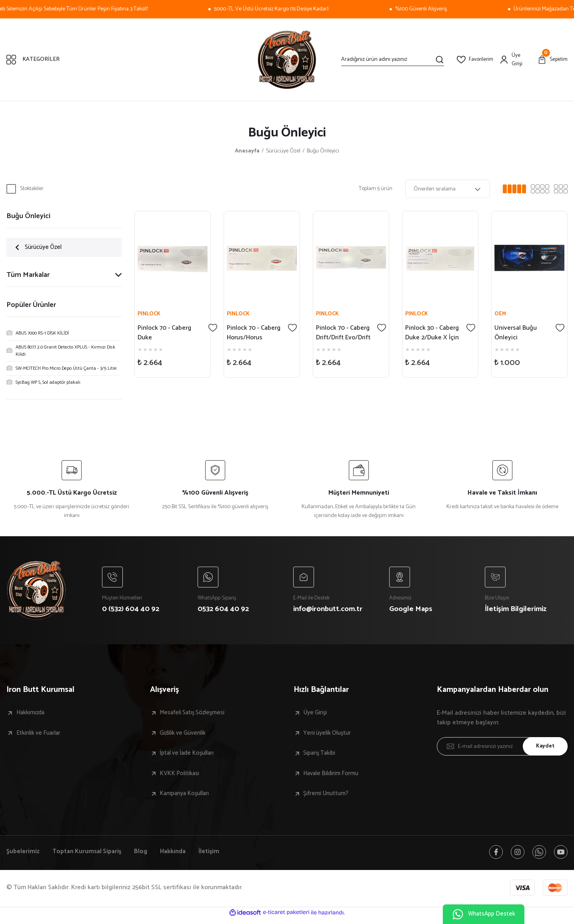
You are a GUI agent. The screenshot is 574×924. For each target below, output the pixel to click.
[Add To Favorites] (213, 327)
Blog (144, 855)
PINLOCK (149, 313)
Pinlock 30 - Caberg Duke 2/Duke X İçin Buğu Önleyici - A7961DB (432, 332)
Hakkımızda (33, 715)
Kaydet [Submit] (544, 748)
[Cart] (553, 60)
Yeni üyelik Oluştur (331, 735)
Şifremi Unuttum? (329, 796)
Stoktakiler (32, 189)
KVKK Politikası (182, 776)
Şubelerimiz (23, 855)
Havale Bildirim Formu (334, 776)
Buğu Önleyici (323, 151)
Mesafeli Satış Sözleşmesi (197, 715)
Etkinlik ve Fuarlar (41, 735)
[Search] (393, 60)
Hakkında (177, 855)
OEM (501, 313)
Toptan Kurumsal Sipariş (88, 855)
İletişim (214, 855)
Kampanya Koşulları (188, 796)
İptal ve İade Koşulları (190, 756)
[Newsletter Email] (502, 748)
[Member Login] (515, 60)
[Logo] (287, 60)
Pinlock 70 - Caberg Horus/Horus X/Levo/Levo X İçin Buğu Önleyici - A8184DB (254, 332)
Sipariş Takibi (322, 756)
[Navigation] (120, 60)
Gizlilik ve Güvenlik (187, 735)
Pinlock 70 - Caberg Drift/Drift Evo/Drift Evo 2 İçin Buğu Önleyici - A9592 (343, 332)
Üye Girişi (317, 715)
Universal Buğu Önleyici (516, 332)
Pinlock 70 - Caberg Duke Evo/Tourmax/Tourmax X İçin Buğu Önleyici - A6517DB (170, 332)
